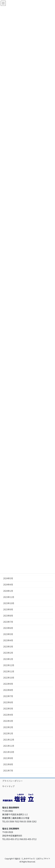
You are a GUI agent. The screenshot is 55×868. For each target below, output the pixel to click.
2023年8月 (8, 616)
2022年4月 (8, 715)
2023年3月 (8, 647)
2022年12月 (9, 665)
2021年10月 (9, 752)
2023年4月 (8, 640)
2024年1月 (8, 591)
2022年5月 (8, 709)
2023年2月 (8, 653)
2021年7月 (8, 771)
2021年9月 (8, 758)
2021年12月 (9, 740)
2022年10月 (9, 678)
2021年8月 (8, 764)
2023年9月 (8, 609)
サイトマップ (8, 786)
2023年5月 (8, 634)
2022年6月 (8, 702)
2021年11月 (9, 746)
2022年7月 (8, 696)
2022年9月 (8, 684)
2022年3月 (8, 721)
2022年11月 (9, 671)
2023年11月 (9, 597)
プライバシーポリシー (12, 781)
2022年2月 (8, 727)
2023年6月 (8, 628)
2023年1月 (8, 659)
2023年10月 (9, 603)
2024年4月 (8, 585)
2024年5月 (8, 578)
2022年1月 (8, 733)
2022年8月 (8, 690)
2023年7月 (8, 622)
